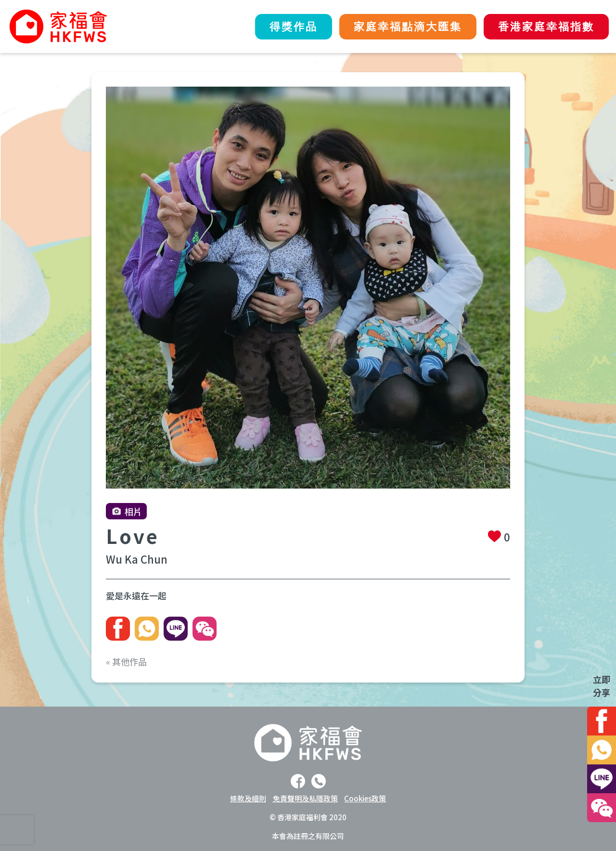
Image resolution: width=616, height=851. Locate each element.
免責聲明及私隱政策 (305, 798)
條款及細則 (248, 798)
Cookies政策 (365, 798)
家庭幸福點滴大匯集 (408, 27)
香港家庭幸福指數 (546, 27)
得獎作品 (294, 27)
